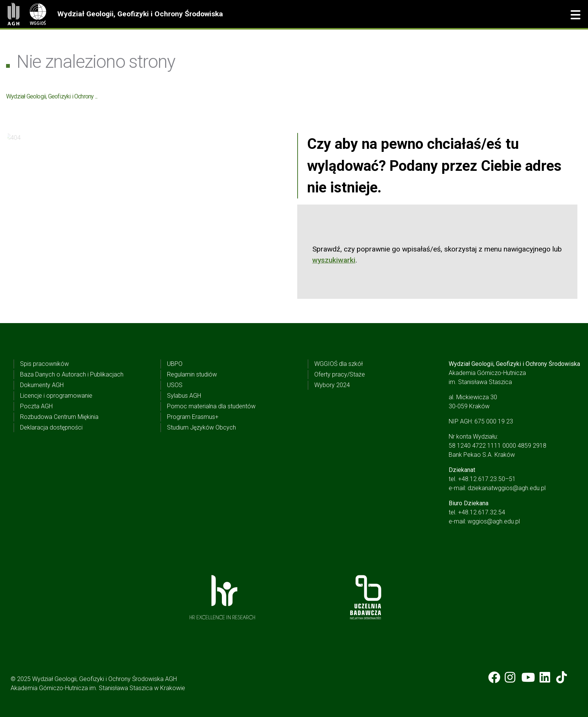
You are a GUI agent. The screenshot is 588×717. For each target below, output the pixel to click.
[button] (576, 15)
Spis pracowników (44, 364)
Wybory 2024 (332, 385)
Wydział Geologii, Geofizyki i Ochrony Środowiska (140, 14)
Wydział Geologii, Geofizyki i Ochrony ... (52, 96)
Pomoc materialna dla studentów (211, 406)
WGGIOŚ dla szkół (338, 364)
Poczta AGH (36, 406)
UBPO (175, 364)
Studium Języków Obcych (201, 427)
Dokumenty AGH (42, 385)
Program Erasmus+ (193, 417)
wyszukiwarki (334, 260)
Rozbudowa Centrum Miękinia (59, 417)
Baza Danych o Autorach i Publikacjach (72, 374)
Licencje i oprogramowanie (56, 396)
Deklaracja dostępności (51, 427)
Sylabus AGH (184, 396)
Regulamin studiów (192, 374)
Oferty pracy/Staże (340, 374)
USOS (175, 385)
